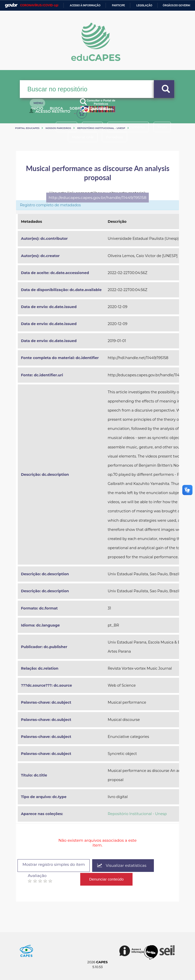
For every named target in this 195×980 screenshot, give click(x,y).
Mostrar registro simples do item (56, 865)
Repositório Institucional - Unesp (101, 128)
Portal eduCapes (27, 128)
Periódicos (116, 137)
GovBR (11, 5)
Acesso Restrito (51, 113)
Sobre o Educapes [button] (102, 111)
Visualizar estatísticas (128, 866)
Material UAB (81, 137)
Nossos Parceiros (58, 128)
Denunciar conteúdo (107, 878)
